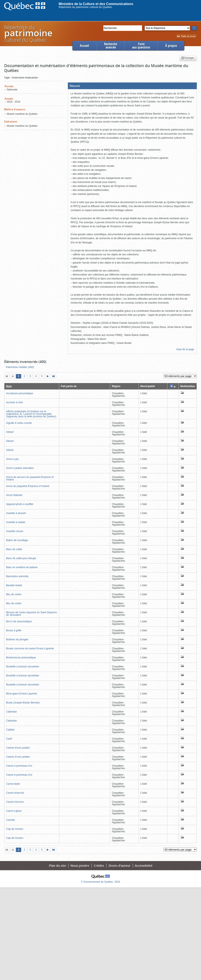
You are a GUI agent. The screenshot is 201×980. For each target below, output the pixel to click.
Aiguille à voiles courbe (19, 423)
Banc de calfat (14, 549)
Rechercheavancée (111, 46)
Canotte (10, 820)
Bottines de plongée (17, 639)
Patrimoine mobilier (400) (20, 367)
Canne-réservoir (15, 793)
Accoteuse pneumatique (20, 393)
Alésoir (10, 432)
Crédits (99, 866)
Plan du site (57, 866)
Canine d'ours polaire (18, 748)
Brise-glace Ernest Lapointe (21, 694)
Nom (9, 386)
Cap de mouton (15, 829)
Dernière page (54, 377)
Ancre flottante (14, 495)
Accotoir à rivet (14, 402)
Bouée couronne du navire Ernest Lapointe (30, 649)
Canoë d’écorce (15, 802)
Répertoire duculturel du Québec (28, 33)
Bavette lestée (14, 585)
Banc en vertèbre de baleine (22, 567)
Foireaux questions (141, 46)
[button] (132, 86)
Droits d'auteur (120, 866)
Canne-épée (13, 784)
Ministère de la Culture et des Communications (96, 4)
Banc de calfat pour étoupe (21, 558)
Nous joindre (80, 866)
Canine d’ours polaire (18, 757)
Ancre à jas (12, 459)
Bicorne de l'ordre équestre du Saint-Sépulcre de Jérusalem (31, 614)
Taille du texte (186, 37)
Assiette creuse (15, 531)
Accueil (84, 46)
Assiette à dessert (16, 513)
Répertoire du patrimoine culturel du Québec (85, 7)
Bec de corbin (14, 594)
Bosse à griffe (14, 630)
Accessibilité (144, 866)
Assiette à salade (16, 522)
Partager (188, 58)
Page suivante (49, 377)
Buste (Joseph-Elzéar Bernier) (23, 703)
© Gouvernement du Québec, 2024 (101, 882)
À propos (171, 46)
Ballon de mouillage (17, 540)
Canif (9, 739)
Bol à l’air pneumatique (19, 621)
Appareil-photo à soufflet (20, 504)
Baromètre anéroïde (17, 576)
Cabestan (11, 712)
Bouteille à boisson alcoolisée (23, 667)
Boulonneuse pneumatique (21, 658)
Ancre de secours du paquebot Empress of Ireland (30, 478)
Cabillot (10, 730)
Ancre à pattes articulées (20, 468)
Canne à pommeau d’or (19, 766)
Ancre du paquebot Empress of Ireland (28, 486)
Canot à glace (14, 811)
